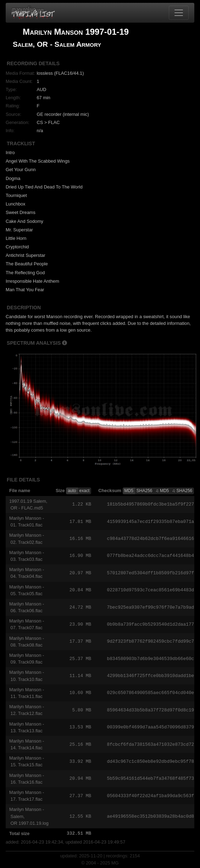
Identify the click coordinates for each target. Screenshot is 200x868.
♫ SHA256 (182, 491)
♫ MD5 (162, 491)
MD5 (129, 491)
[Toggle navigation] (179, 13)
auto (72, 491)
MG (115, 863)
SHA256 (145, 491)
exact (85, 491)
